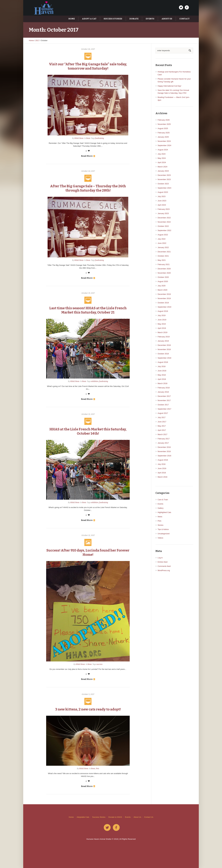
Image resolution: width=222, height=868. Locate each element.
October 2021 (163, 256)
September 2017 (164, 409)
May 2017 (162, 426)
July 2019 (162, 315)
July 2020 (162, 286)
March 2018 (162, 383)
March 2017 (162, 434)
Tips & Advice (163, 529)
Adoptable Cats (83, 817)
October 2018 (163, 354)
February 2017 (164, 439)
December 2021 (164, 252)
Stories (160, 525)
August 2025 (163, 128)
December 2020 (164, 269)
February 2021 (164, 264)
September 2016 (164, 456)
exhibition (95, 381)
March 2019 (162, 332)
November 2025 (164, 124)
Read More (88, 156)
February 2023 (164, 209)
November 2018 (164, 349)
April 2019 (162, 328)
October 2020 (163, 277)
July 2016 (162, 464)
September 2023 (164, 188)
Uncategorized (164, 534)
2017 (37, 40)
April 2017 (162, 430)
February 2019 (164, 337)
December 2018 (164, 345)
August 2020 (163, 281)
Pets (97, 769)
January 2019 (163, 341)
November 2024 (164, 141)
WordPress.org (164, 570)
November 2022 (164, 222)
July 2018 (162, 366)
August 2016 (163, 460)
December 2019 (164, 294)
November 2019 (164, 298)
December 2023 (164, 175)
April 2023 (162, 205)
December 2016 (164, 447)
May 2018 (162, 375)
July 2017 (162, 417)
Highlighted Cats (164, 512)
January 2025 (163, 137)
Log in (160, 558)
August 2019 (163, 311)
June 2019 (162, 320)
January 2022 (163, 247)
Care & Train (163, 500)
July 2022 (162, 239)
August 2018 (163, 362)
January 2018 (163, 392)
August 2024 (163, 150)
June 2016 (162, 468)
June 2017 (162, 422)
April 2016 (162, 473)
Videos (160, 538)
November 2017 (164, 400)
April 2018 (162, 379)
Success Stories (99, 817)
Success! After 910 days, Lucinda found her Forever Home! (88, 553)
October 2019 (163, 303)
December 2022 (164, 218)
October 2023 (163, 184)
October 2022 (163, 226)
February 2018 (164, 388)
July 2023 (162, 196)
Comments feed (164, 566)
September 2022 (164, 230)
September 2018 (164, 358)
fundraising (99, 138)
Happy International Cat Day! (169, 86)
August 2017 (163, 413)
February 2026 (164, 120)
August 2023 (163, 192)
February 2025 (164, 133)
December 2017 (164, 396)
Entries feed (162, 562)
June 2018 (162, 371)
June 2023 (162, 201)
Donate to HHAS (115, 817)
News (88, 138)
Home (31, 40)
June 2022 (162, 243)
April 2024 (162, 162)
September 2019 (164, 307)
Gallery (160, 508)
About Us (137, 817)
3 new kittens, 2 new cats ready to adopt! (88, 709)
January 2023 (163, 213)
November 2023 (164, 179)
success (99, 664)
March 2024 (162, 167)
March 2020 (162, 290)
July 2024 (162, 154)
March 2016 (162, 477)
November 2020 (164, 273)
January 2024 (163, 171)
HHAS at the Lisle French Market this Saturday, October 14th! (88, 431)
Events (160, 504)
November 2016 (164, 451)
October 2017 (163, 405)
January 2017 (163, 443)
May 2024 (162, 158)
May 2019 (162, 324)
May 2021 (162, 260)
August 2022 (163, 235)
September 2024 (164, 145)
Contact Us (149, 817)
